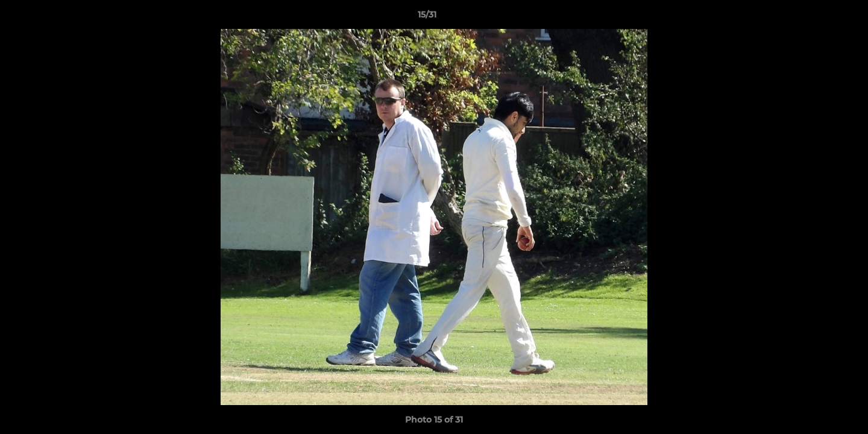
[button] (817, 17)
